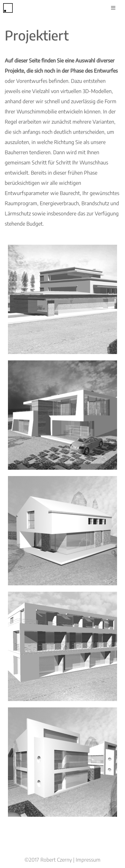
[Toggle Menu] (113, 8)
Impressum (88, 860)
